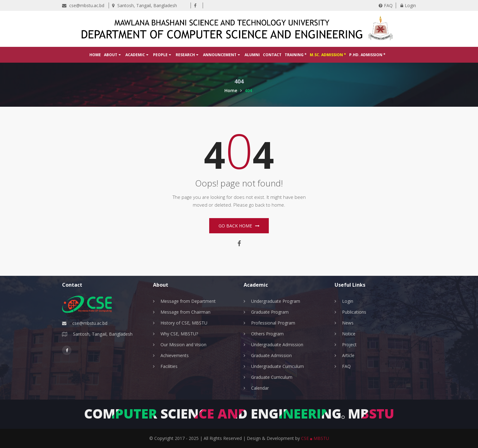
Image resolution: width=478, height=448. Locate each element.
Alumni (252, 55)
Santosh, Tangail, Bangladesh (144, 5)
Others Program (267, 334)
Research (187, 55)
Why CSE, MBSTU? (179, 334)
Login (408, 5)
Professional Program (273, 323)
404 (248, 90)
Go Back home (239, 226)
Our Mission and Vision (183, 345)
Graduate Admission (271, 355)
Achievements (175, 355)
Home (95, 55)
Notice (349, 334)
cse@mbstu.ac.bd (83, 5)
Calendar (260, 388)
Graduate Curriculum (272, 377)
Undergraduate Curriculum (277, 366)
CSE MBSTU (315, 438)
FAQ (386, 5)
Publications (354, 312)
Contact (272, 55)
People (162, 55)
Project (349, 345)
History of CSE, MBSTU (184, 323)
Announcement (221, 55)
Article (348, 355)
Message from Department (188, 301)
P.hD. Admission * (367, 55)
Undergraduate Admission (277, 345)
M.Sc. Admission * (328, 55)
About (112, 55)
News (348, 323)
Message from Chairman (185, 312)
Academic (137, 55)
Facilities (169, 366)
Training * (296, 55)
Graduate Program (270, 312)
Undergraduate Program (276, 301)
